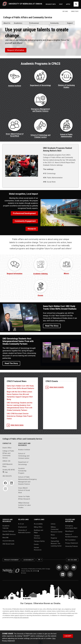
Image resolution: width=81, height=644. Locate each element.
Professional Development (24, 213)
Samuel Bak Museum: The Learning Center (56, 543)
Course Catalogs (8, 531)
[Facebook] (5, 483)
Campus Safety (39, 541)
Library (53, 524)
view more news (15, 425)
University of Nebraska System (24, 531)
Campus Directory (37, 537)
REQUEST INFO (51, 4)
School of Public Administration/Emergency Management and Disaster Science (25, 481)
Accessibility (38, 524)
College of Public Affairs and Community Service (28, 17)
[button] (7, 25)
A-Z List (21, 524)
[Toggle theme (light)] (40, 560)
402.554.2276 (7, 476)
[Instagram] (5, 489)
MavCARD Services (9, 534)
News (53, 535)
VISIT (61, 4)
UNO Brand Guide (8, 544)
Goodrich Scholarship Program (22, 471)
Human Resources (38, 549)
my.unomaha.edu (8, 541)
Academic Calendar (6, 527)
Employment (23, 527)
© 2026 (24, 573)
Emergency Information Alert (71, 527)
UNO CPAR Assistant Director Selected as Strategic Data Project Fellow (19, 416)
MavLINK (6, 537)
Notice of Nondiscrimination (72, 536)
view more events (55, 387)
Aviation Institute (24, 450)
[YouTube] (74, 567)
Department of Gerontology (20, 348)
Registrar (54, 538)
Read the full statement (21, 618)
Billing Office (38, 527)
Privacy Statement (72, 543)
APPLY (68, 4)
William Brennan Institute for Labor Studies (25, 505)
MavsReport (69, 531)
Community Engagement (25, 221)
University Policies (72, 546)
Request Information (16, 50)
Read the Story (52, 326)
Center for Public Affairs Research (24, 498)
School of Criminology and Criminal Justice (24, 456)
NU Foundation (70, 540)
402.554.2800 (72, 560)
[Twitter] (66, 567)
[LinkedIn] (11, 483)
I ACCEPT (68, 636)
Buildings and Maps (38, 531)
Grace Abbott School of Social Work (24, 490)
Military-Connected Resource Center (57, 529)
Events (36, 544)
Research (32, 229)
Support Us (70, 24)
